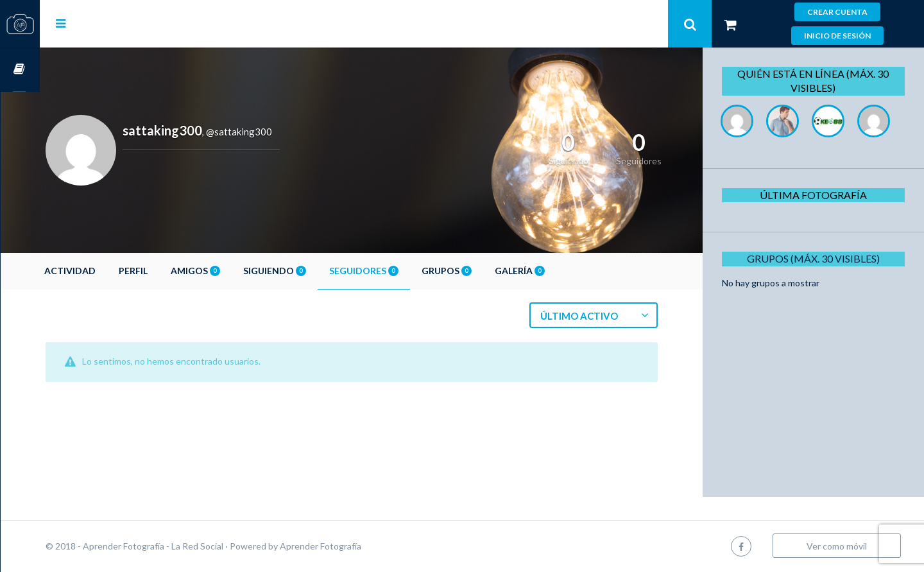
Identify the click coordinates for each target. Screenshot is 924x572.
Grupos (486, 271)
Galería (559, 271)
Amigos (235, 271)
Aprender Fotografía (360, 546)
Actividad (109, 271)
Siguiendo (314, 271)
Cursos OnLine (20, 70)
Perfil (172, 271)
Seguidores (403, 271)
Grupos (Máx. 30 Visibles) (818, 304)
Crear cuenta (837, 12)
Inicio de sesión (837, 36)
